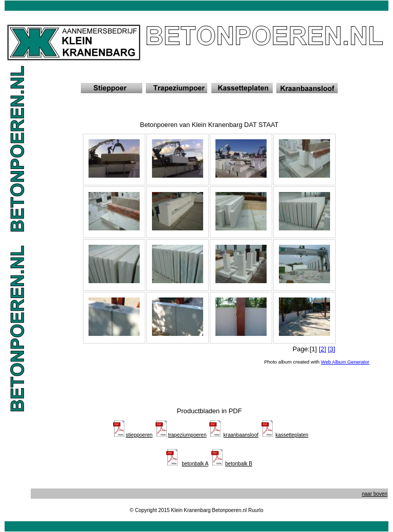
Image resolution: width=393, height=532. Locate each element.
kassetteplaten (292, 435)
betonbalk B (239, 464)
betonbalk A (195, 464)
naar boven (375, 494)
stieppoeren (139, 435)
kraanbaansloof (241, 435)
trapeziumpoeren (187, 435)
